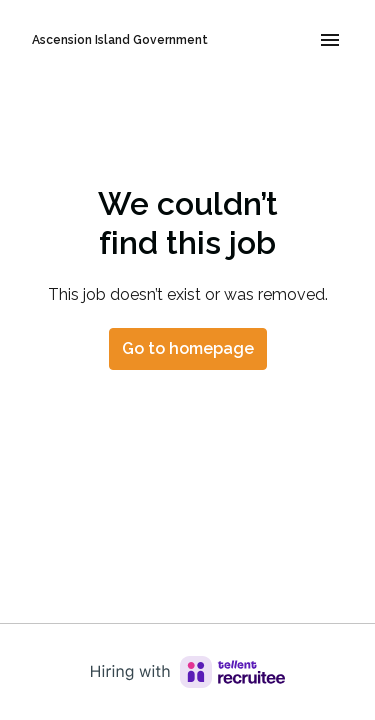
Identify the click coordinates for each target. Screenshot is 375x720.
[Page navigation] (330, 40)
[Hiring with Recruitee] (188, 672)
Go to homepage (188, 348)
